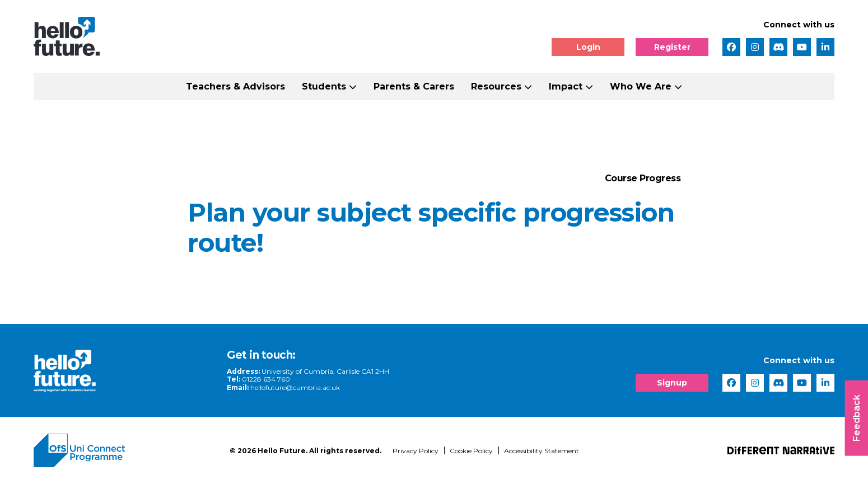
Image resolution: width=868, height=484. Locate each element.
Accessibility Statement (542, 451)
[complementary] (747, 400)
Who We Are (641, 86)
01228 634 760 (266, 379)
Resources (496, 86)
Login (588, 47)
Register (672, 47)
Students (324, 86)
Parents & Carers (414, 86)
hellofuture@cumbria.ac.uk (295, 387)
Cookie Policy (471, 451)
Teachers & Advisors (235, 86)
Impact (566, 86)
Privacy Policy (416, 451)
